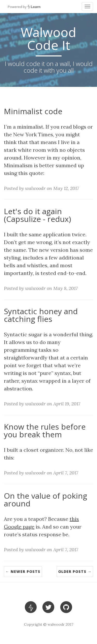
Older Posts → (75, 571)
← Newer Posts (23, 571)
